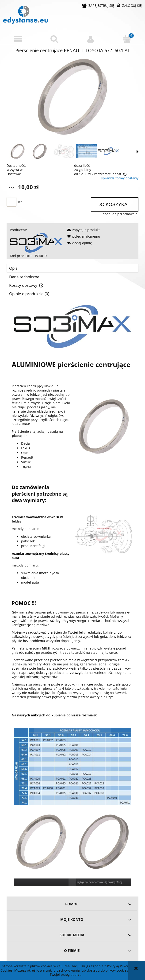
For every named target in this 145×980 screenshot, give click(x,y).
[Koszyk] (127, 39)
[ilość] (11, 202)
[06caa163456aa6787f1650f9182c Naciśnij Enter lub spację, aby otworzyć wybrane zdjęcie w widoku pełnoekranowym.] (72, 97)
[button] (18, 39)
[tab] (72, 268)
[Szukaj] (55, 39)
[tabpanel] (72, 596)
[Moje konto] (91, 39)
